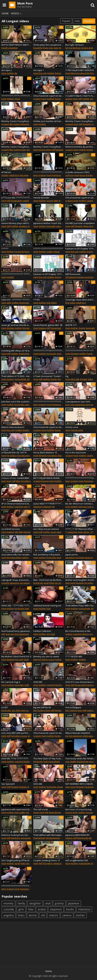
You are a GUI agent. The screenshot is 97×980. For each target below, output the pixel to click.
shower (84, 379)
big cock (43, 73)
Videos (17, 13)
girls (21, 909)
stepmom (56, 909)
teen (36, 150)
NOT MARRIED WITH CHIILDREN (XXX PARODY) (81, 784)
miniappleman (53, 838)
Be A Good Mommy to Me (78, 631)
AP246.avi (6, 172)
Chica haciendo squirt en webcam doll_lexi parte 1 (48, 427)
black (60, 455)
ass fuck (87, 507)
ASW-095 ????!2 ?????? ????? (15, 758)
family (21, 903)
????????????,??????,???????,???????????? (16, 96)
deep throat (89, 226)
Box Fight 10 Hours (74, 45)
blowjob (25, 124)
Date (77, 21)
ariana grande (89, 48)
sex (22, 583)
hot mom (24, 175)
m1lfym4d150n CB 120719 (14, 452)
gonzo (86, 532)
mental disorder (41, 198)
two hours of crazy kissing (78, 809)
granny (86, 634)
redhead (29, 685)
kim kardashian (73, 48)
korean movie (32, 252)
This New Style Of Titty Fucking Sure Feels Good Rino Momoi (48, 758)
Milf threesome (73, 274)
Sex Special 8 (8, 784)
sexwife (5, 583)
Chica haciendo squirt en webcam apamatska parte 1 (48, 96)
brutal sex (38, 583)
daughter (35, 903)
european (26, 838)
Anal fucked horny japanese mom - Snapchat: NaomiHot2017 (16, 631)
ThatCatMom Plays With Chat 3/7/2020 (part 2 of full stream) (81, 605)
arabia (42, 909)
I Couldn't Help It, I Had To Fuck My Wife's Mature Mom (81, 96)
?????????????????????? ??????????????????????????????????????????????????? (16, 274)
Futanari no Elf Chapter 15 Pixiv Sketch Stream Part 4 (48, 274)
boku (21, 915)
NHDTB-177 (71, 325)
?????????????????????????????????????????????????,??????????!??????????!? (48, 402)
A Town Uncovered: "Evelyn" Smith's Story (48, 376)
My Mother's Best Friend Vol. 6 (16, 656)
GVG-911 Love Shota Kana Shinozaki (81, 682)
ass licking (60, 583)
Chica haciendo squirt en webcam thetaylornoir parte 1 (48, 733)
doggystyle (16, 201)
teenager (51, 226)
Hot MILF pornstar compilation (80, 223)
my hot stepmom (74, 736)
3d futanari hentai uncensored (81, 277)
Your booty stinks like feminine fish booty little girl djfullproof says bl (81, 758)
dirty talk (75, 379)
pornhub (80, 558)
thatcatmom (39, 838)
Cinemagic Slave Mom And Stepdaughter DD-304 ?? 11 (81, 300)
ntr (53, 507)
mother (10, 73)
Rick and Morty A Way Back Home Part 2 (48, 555)
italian (91, 379)
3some (50, 201)
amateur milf (25, 226)
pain (56, 48)
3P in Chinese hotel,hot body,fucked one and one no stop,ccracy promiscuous (16, 504)
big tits (90, 150)
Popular (66, 21)
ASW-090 (38, 682)
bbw (73, 73)
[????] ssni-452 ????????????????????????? (16, 198)
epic (51, 48)
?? (29, 507)
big (67, 376)
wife (9, 303)
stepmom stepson (42, 507)
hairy (23, 863)
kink (49, 303)
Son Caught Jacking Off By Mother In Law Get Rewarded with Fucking (16, 860)
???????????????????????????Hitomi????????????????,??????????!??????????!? (81, 478)
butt (67, 405)
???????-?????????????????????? (48, 249)
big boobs (60, 73)
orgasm (37, 99)
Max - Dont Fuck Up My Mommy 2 (48, 580)
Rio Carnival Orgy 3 (11, 682)
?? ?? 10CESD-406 (74, 656)
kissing (42, 150)
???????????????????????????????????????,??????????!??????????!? (16, 886)
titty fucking (15, 124)
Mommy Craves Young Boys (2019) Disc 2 (48, 147)
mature (42, 328)
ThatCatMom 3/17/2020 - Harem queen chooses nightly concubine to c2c (16, 376)
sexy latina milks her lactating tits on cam (16, 555)
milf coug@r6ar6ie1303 (77, 860)
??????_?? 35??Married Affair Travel (81, 529)
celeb (85, 736)
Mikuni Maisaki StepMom (78, 733)
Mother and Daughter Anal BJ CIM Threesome (81, 580)
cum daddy (71, 761)
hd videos (12, 455)
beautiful (38, 48)
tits (90, 838)
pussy (83, 175)
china (17, 99)
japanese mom (83, 405)
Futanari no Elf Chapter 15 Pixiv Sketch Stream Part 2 (81, 249)
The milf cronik (41, 809)
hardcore (92, 354)
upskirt (69, 99)
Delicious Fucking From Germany (16, 835)
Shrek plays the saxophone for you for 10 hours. (48, 45)
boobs (70, 909)
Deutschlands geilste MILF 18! (48, 325)
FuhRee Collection (42, 631)
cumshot (27, 201)
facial (36, 812)
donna (33, 915)
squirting (91, 201)
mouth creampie (9, 48)
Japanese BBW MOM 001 (78, 835)
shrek (62, 48)
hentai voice (77, 430)
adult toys (14, 175)
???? (92, 532)
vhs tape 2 (7, 70)
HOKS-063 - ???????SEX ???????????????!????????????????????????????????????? (16, 605)
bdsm (54, 303)
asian (93, 99)
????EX (37, 300)
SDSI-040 (38, 784)
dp (16, 73)
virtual (56, 252)
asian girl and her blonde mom (16, 325)
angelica (9, 915)
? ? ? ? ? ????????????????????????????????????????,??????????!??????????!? (48, 172)
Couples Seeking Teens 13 (47, 860)
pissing (93, 634)
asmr (68, 430)
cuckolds (9, 909)
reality (50, 252)
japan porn (29, 583)
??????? (5, 249)
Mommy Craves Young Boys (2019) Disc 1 (81, 121)
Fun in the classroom (76, 452)
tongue (89, 812)
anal (46, 583)
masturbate (24, 354)
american (58, 863)
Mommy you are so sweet (46, 656)
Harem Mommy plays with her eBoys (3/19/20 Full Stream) (16, 223)
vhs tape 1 (39, 70)
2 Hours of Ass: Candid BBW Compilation (16, 478)
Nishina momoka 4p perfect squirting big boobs (81, 147)
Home (5, 13)
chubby (5, 175)
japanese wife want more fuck (16, 809)
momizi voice (72, 427)
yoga (72, 405)
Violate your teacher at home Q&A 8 (48, 121)
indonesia (84, 909)
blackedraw (83, 761)
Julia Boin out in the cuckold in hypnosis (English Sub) (16, 402)
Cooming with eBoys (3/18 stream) (16, 351)
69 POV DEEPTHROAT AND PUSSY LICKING (16, 45)
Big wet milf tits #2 (42, 707)
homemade (58, 175)
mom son (25, 710)
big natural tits (83, 73)
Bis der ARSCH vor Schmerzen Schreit (81, 504)
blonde (26, 328)
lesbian (10, 328)
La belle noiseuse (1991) (77, 172)
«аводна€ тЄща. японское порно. (16, 580)
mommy (8, 903)
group (62, 201)
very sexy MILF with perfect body (16, 733)
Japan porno (72, 555)
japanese (61, 226)
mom (4, 73)
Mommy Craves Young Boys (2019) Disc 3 (16, 121)
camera (67, 915)
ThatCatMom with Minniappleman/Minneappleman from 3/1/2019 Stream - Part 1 (48, 835)
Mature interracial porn (13, 427)
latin (56, 201)
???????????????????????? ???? (79, 351)
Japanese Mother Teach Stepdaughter (48, 223)
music (46, 48)
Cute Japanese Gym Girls (78, 402)
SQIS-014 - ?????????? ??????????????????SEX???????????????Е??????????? (16, 300)
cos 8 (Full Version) (10, 529)
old (43, 915)
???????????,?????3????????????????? (48, 351)
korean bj (19, 252)
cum (26, 507)
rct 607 (5, 707)
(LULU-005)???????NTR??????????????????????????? (48, 504)
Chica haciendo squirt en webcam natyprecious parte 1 (81, 198)
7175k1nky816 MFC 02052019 (80, 70)
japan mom (90, 558)
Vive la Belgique (73, 707)
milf (80, 99)
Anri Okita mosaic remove (46, 529)
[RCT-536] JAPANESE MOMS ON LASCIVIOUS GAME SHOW (48, 478)
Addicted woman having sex (47, 605)
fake (31, 909)
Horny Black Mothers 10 (45, 452)
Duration (89, 21)
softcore (70, 175)
